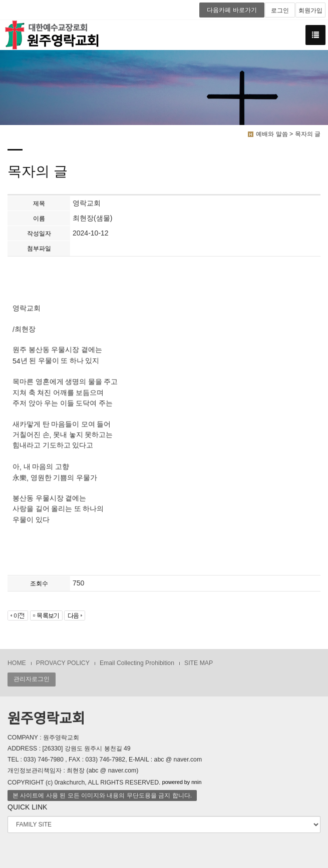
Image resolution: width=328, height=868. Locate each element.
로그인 (280, 10)
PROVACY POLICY (63, 663)
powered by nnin (182, 782)
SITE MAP (199, 663)
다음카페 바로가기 (232, 10)
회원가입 (310, 10)
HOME (17, 663)
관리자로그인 (32, 679)
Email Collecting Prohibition (137, 663)
